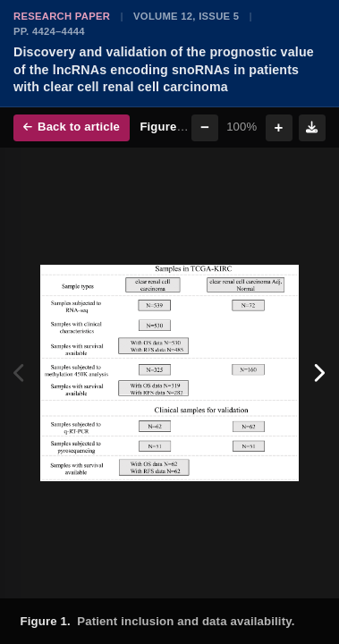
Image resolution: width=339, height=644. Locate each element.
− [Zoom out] (205, 127)
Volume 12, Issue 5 (186, 16)
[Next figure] (319, 373)
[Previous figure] (20, 373)
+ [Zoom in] (279, 127)
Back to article (72, 127)
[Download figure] (312, 128)
